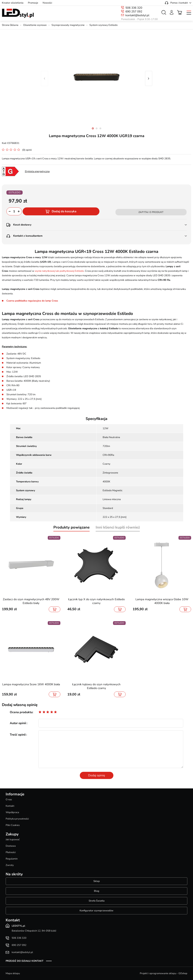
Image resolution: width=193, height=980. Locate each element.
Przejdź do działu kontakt (25, 961)
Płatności (11, 852)
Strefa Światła (97, 901)
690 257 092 (134, 12)
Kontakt (10, 806)
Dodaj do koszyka (64, 211)
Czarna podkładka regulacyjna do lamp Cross (32, 301)
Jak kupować (13, 840)
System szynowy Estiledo (103, 25)
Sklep (97, 881)
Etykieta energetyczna (37, 171)
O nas (9, 800)
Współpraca (12, 812)
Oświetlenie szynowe (35, 25)
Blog (97, 891)
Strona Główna (10, 25)
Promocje (33, 3)
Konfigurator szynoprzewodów (96, 911)
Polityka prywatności (17, 819)
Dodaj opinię (97, 775)
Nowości (47, 3)
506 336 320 (134, 8)
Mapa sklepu (13, 973)
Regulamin (12, 859)
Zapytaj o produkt (151, 212)
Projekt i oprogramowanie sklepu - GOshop (164, 973)
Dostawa (11, 846)
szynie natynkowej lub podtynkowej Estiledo (59, 271)
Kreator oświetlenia (13, 3)
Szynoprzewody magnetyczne (68, 25)
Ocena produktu (21, 712)
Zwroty (10, 865)
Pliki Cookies (13, 825)
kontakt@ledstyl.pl (137, 15)
